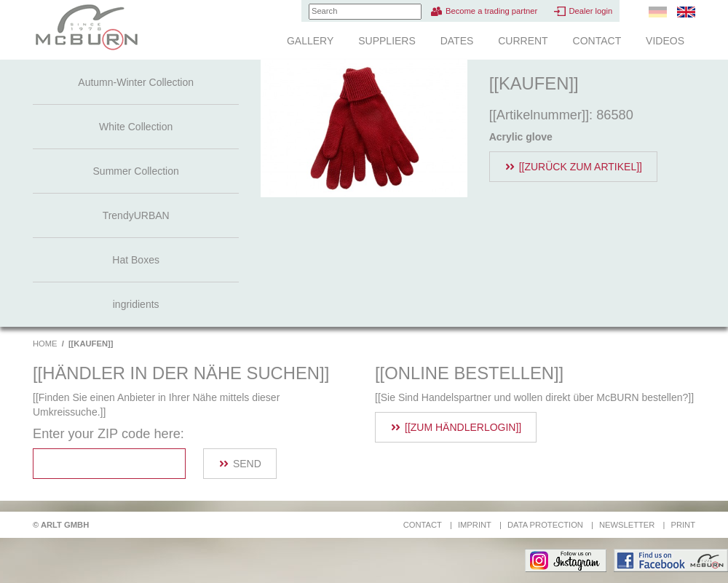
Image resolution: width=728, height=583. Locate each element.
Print (683, 525)
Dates (457, 41)
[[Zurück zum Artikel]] (581, 167)
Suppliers (387, 41)
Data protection (545, 525)
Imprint (475, 525)
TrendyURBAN (136, 215)
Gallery (310, 41)
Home (45, 344)
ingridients (136, 304)
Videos (665, 41)
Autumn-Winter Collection (136, 82)
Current (523, 41)
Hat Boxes (136, 260)
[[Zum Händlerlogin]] (463, 427)
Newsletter (627, 525)
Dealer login (590, 11)
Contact (597, 41)
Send (247, 464)
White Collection (136, 127)
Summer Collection (136, 171)
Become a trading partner (491, 11)
